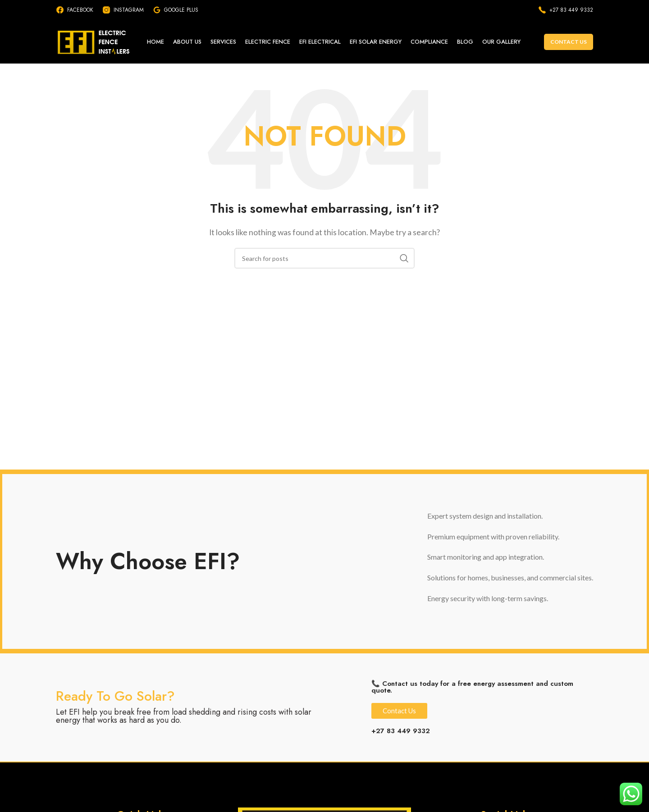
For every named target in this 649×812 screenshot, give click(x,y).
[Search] (324, 260)
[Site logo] (97, 42)
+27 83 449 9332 (401, 733)
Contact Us (569, 43)
